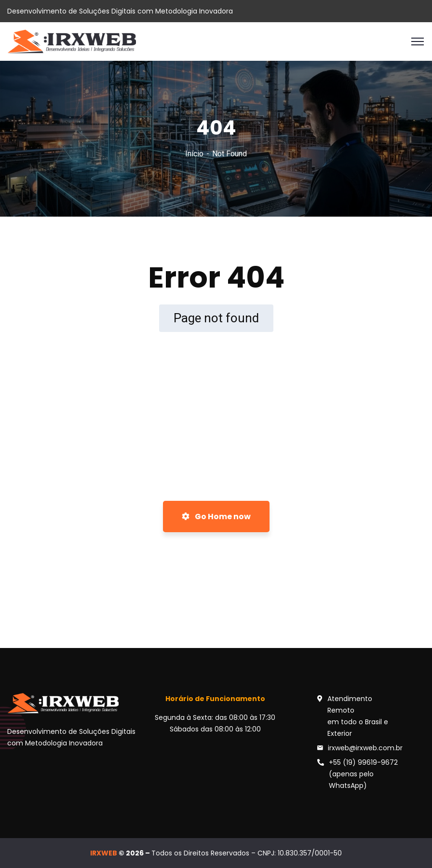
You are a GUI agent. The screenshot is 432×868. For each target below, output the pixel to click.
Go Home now (216, 517)
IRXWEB (104, 853)
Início (194, 154)
